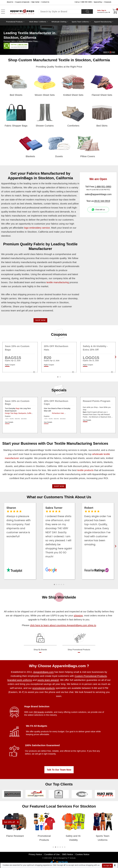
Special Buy (98, 2)
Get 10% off (9, 822)
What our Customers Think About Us (59, 497)
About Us (10, 2)
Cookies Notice (82, 854)
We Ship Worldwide (59, 597)
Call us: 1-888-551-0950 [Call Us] (83, 2)
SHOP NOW (40, 320)
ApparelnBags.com (43, 672)
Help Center (35, 2)
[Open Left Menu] (3, 12)
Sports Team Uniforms (80, 22)
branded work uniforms (20, 680)
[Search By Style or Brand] (60, 11)
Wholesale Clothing (59, 22)
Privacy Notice (35, 854)
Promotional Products (14, 22)
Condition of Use (52, 854)
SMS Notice (67, 854)
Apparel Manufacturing (103, 22)
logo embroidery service (37, 228)
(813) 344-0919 (102, 201)
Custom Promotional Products (91, 676)
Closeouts (108, 2)
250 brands (39, 712)
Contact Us (45, 2)
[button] (54, 584)
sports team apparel (48, 680)
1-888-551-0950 (22, 45)
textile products (85, 470)
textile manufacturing (58, 282)
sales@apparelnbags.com (98, 194)
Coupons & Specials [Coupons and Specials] (22, 2)
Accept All (107, 866)
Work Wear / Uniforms (38, 22)
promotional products (44, 688)
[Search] (87, 11)
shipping (78, 615)
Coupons (59, 334)
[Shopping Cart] (115, 11)
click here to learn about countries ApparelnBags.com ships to (63, 625)
